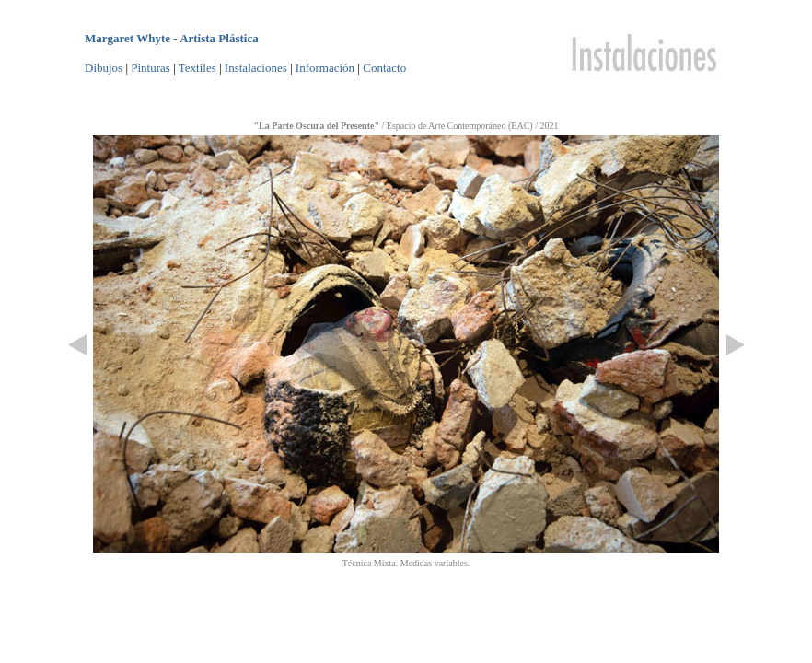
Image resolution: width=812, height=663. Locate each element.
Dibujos (104, 68)
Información (325, 68)
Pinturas (151, 68)
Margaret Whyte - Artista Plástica (172, 38)
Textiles (197, 68)
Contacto (384, 68)
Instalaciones (256, 68)
